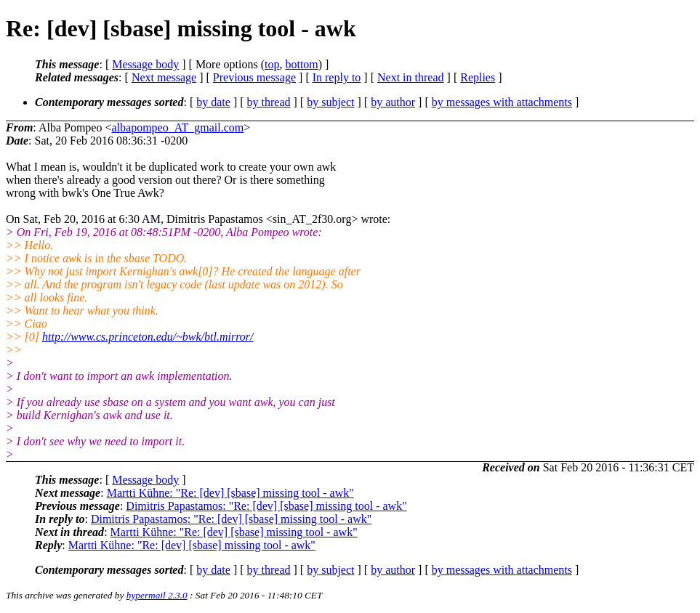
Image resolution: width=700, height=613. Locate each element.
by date (213, 102)
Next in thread (411, 77)
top (272, 64)
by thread (269, 102)
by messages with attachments (502, 102)
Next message (164, 77)
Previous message (254, 77)
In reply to (337, 77)
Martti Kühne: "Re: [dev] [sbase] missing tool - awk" (230, 493)
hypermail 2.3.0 (157, 595)
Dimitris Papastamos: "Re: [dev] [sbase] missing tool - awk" (266, 506)
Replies (478, 77)
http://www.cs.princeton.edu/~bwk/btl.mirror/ (148, 337)
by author (393, 102)
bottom (301, 64)
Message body (145, 64)
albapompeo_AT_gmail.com (177, 127)
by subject (330, 102)
